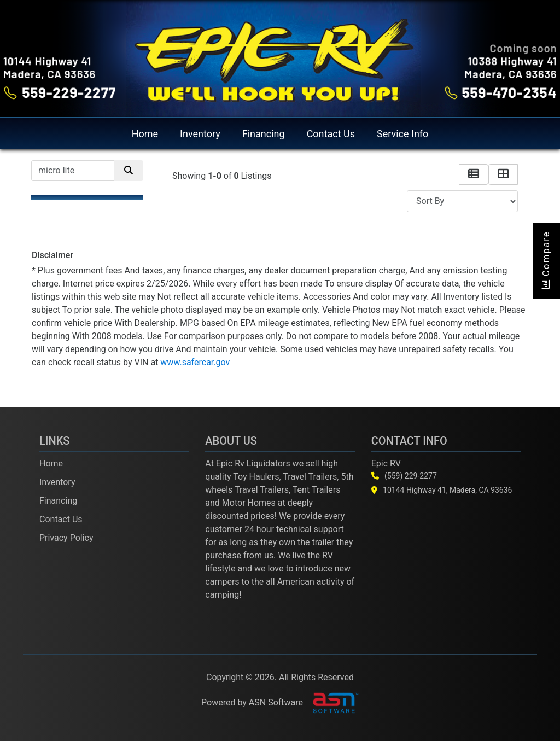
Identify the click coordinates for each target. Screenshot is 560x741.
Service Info (402, 134)
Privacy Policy (66, 538)
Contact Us (331, 134)
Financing (264, 134)
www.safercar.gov (195, 362)
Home (145, 134)
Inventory (200, 134)
